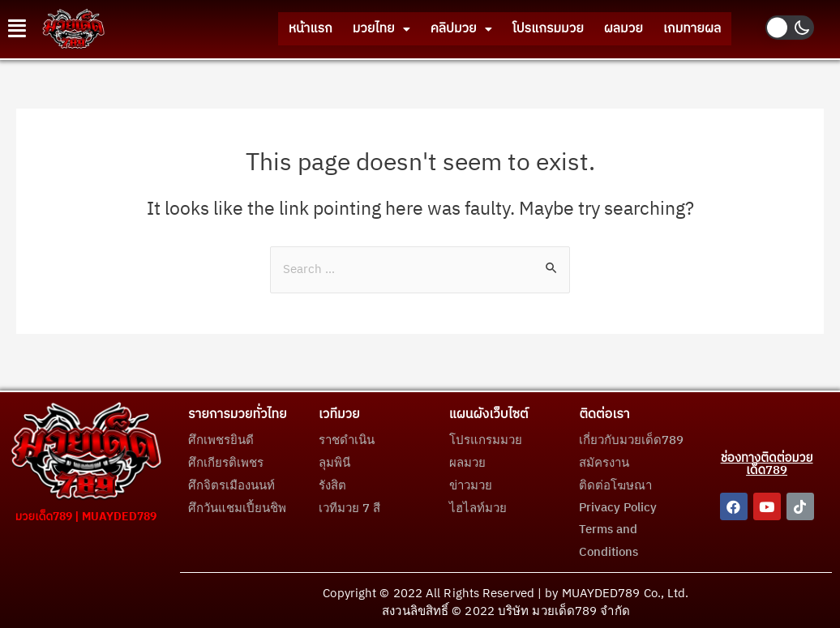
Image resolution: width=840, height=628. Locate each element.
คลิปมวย (435, 28)
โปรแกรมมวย (529, 28)
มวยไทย (348, 28)
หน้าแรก (270, 28)
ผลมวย (613, 28)
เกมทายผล (688, 28)
